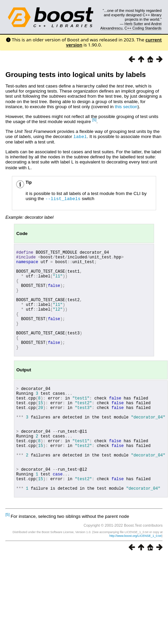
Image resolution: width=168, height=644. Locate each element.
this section (126, 107)
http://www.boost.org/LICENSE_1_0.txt (135, 578)
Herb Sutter (134, 24)
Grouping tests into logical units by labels (76, 74)
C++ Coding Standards (143, 28)
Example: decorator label (30, 216)
